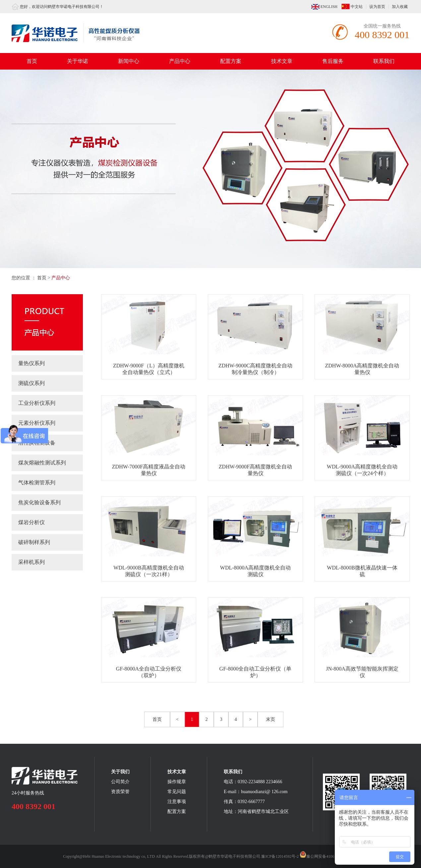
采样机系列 (31, 562)
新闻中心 (129, 61)
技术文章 (282, 61)
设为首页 (377, 7)
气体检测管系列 (37, 483)
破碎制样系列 (34, 542)
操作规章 (177, 782)
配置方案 (231, 61)
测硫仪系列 (31, 383)
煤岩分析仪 (31, 522)
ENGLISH (329, 7)
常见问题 (177, 792)
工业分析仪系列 (37, 403)
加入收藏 (400, 7)
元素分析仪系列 (37, 423)
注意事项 (177, 802)
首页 (32, 61)
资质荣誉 (120, 792)
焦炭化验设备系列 (39, 502)
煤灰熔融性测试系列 (42, 463)
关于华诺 (78, 61)
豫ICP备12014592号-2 (280, 856)
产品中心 (180, 61)
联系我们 (384, 61)
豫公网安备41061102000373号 (329, 856)
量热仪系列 (31, 363)
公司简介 (120, 782)
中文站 (357, 7)
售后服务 (333, 61)
